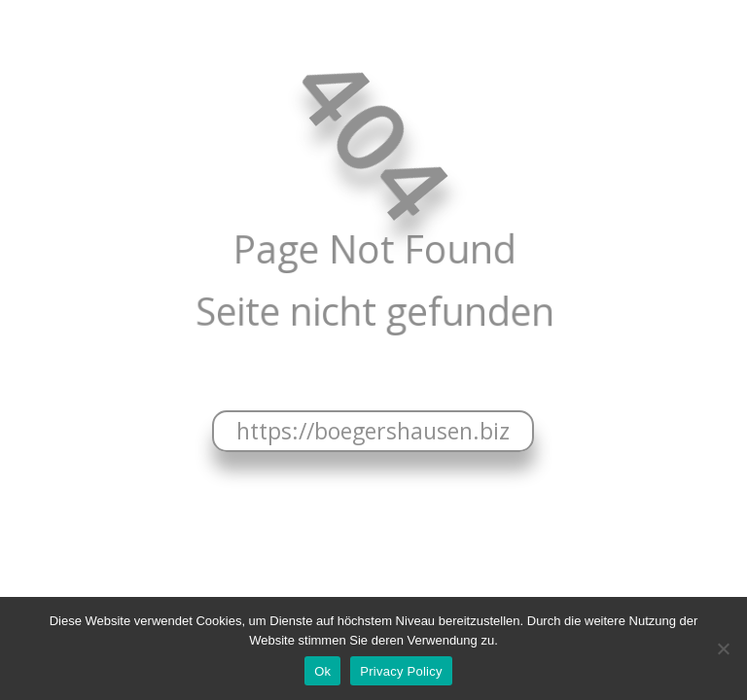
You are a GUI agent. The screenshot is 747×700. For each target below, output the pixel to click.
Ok (322, 671)
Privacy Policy (401, 671)
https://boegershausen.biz (373, 431)
